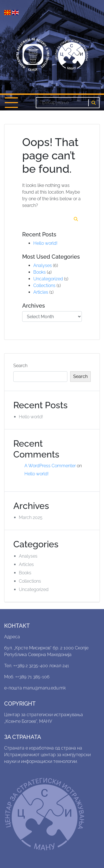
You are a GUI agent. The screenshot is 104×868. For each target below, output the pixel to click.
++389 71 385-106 (32, 677)
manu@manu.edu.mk (44, 688)
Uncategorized (48, 279)
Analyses (43, 265)
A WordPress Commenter (50, 466)
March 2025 (31, 517)
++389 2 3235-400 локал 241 (41, 666)
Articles (41, 292)
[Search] (62, 103)
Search (20, 366)
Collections (44, 285)
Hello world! (45, 243)
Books (40, 272)
